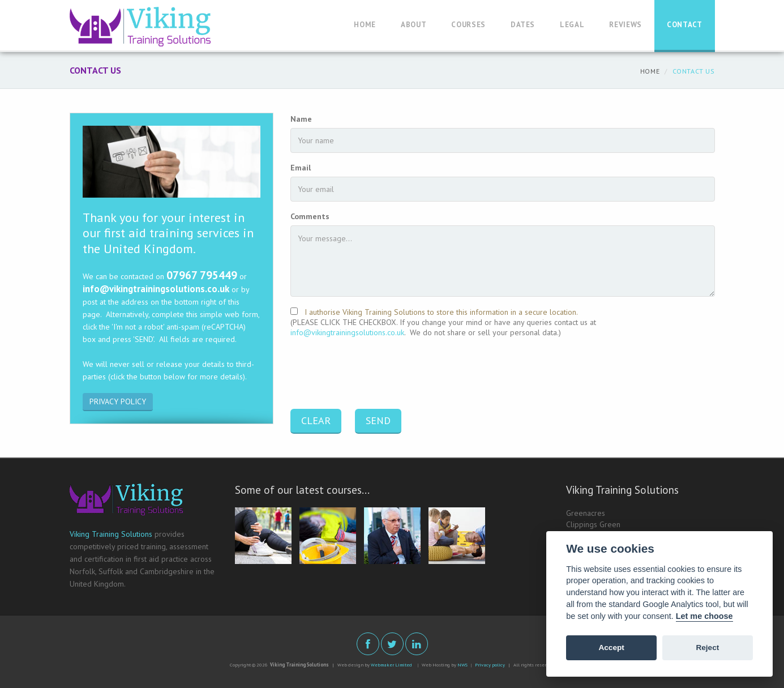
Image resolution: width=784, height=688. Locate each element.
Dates (523, 25)
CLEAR (316, 420)
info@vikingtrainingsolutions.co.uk (347, 332)
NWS (462, 665)
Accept (611, 648)
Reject (707, 648)
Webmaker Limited (391, 665)
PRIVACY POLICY (118, 401)
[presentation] (376, 374)
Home (365, 25)
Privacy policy (490, 665)
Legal (572, 25)
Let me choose (704, 616)
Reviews (626, 25)
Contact (685, 25)
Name (301, 119)
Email (301, 168)
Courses (468, 25)
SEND (378, 420)
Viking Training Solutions (111, 534)
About (414, 25)
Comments (310, 216)
